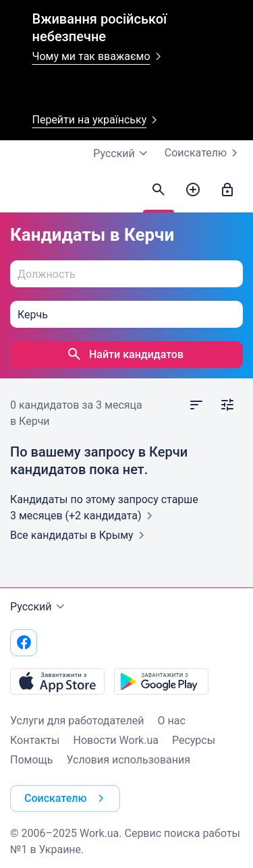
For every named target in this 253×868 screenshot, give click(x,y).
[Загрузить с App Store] (57, 681)
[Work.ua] (24, 194)
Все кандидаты (80, 535)
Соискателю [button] (67, 799)
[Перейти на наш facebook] (24, 643)
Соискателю (204, 153)
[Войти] (227, 190)
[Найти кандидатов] (159, 190)
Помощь (31, 760)
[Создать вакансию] (193, 190)
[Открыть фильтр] (227, 405)
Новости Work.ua (115, 740)
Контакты (35, 740)
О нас (172, 721)
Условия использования (128, 760)
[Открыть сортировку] (196, 405)
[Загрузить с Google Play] (161, 681)
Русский (39, 607)
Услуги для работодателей (77, 721)
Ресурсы (194, 740)
